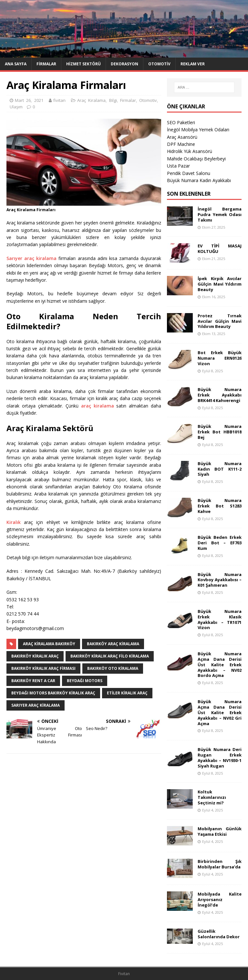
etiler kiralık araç (127, 693)
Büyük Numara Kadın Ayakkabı (199, 180)
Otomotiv (159, 64)
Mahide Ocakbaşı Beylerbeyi (196, 159)
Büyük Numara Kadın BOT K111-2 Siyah (219, 469)
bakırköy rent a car (33, 681)
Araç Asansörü (182, 137)
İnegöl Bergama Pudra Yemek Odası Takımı (219, 214)
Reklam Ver (193, 64)
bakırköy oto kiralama (113, 668)
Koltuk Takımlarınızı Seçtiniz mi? (212, 797)
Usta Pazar (178, 166)
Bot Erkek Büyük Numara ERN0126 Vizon (219, 358)
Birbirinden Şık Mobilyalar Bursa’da (219, 864)
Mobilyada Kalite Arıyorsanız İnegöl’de (219, 899)
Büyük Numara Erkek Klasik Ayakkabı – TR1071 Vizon (219, 620)
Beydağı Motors (85, 681)
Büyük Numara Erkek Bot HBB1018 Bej (219, 432)
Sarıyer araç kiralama (31, 258)
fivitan (59, 100)
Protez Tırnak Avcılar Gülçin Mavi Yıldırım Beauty (219, 321)
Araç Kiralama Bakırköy (49, 644)
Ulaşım (16, 107)
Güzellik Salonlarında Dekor (219, 934)
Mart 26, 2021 (29, 100)
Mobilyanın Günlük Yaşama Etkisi (219, 831)
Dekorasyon (124, 64)
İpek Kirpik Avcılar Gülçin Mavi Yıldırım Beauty (219, 284)
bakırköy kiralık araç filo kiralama (110, 656)
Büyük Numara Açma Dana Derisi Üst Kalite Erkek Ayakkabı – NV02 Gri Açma (219, 713)
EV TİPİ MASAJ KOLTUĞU (219, 249)
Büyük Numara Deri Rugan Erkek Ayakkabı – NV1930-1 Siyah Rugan (219, 758)
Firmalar (46, 64)
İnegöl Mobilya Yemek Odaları (198, 130)
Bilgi (113, 100)
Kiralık (14, 522)
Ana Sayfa (16, 64)
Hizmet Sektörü (83, 64)
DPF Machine (181, 144)
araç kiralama (98, 406)
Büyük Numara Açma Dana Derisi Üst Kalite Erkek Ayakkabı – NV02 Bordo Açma (219, 665)
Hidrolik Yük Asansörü (190, 151)
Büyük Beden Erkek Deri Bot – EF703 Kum (219, 543)
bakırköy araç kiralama (113, 644)
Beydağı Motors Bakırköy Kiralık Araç (53, 693)
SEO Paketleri (181, 122)
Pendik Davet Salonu (189, 173)
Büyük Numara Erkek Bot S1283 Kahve (219, 506)
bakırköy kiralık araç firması (43, 668)
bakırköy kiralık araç (35, 656)
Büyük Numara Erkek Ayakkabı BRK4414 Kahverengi (219, 395)
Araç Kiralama (91, 100)
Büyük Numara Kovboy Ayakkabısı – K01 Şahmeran (219, 580)
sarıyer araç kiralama (36, 705)
